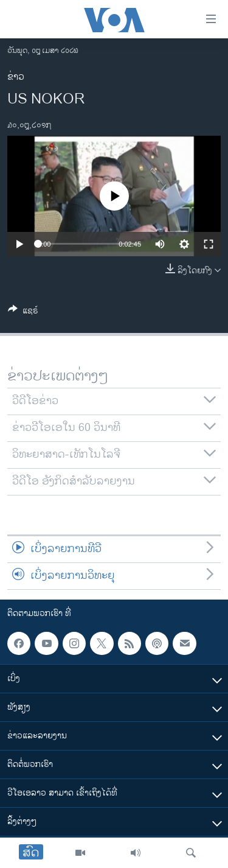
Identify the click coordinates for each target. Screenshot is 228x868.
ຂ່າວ (16, 77)
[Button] (23, 313)
